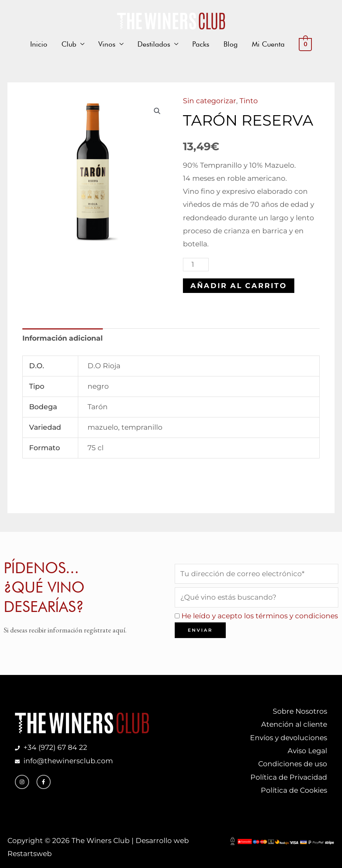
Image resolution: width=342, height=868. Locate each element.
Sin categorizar (210, 101)
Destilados (154, 44)
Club (69, 44)
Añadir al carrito (239, 286)
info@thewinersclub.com (66, 761)
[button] (157, 111)
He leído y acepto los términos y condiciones (260, 616)
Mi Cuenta (268, 44)
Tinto (249, 101)
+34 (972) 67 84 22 (55, 747)
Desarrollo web (162, 841)
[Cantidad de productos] (196, 265)
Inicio (39, 44)
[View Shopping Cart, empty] (305, 44)
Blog (231, 44)
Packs (201, 44)
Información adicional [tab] (63, 338)
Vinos (107, 44)
